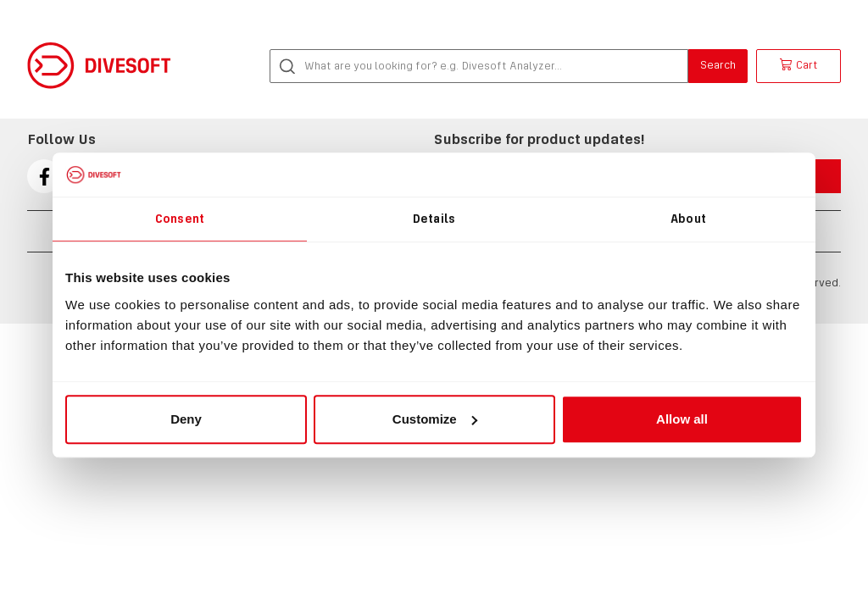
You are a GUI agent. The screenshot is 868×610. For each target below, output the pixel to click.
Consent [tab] (180, 219)
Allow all (682, 419)
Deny (186, 419)
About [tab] (688, 219)
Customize (435, 419)
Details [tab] (434, 219)
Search (718, 65)
